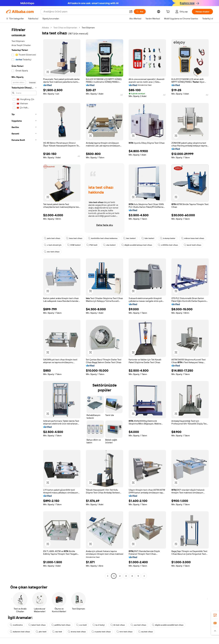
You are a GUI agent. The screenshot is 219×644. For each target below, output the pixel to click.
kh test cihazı (118, 625)
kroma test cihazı (77, 632)
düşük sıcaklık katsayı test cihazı (137, 245)
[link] (215, 615)
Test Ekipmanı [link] (88, 28)
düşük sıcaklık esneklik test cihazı (168, 625)
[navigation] (23, 302)
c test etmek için (53, 245)
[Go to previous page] (108, 576)
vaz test (57, 632)
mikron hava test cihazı (193, 238)
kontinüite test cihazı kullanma (103, 238)
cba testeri (109, 245)
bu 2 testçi (99, 625)
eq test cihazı (146, 632)
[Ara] (140, 12)
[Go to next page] (144, 576)
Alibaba (45, 28)
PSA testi (92, 245)
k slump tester (168, 238)
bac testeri (129, 238)
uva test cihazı (138, 625)
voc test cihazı (52, 252)
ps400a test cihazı (61, 625)
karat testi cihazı (192, 245)
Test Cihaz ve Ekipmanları (65, 28)
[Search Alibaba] (85, 12)
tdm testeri (148, 238)
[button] (131, 12)
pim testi (41, 632)
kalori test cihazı (37, 625)
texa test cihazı (74, 238)
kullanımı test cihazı (20, 632)
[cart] (169, 12)
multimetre (16, 625)
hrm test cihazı (124, 632)
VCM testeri (74, 245)
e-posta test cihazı (101, 632)
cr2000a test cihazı (168, 245)
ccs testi (81, 625)
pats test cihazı (52, 238)
